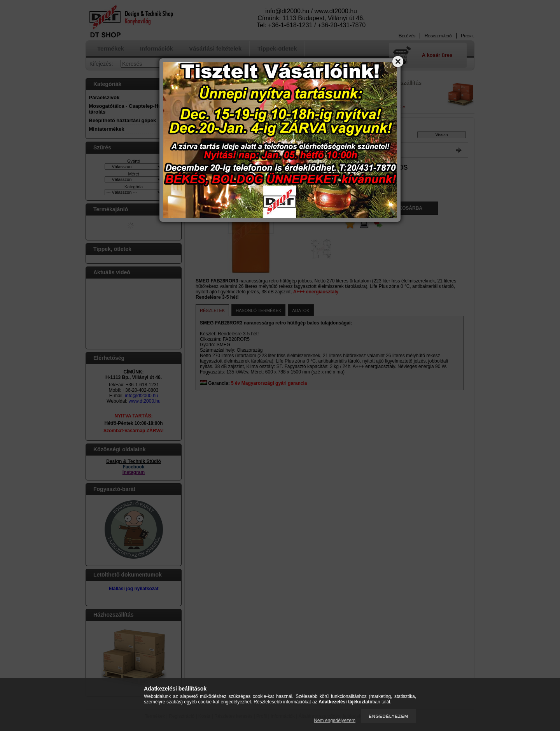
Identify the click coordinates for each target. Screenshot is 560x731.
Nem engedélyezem (335, 720)
